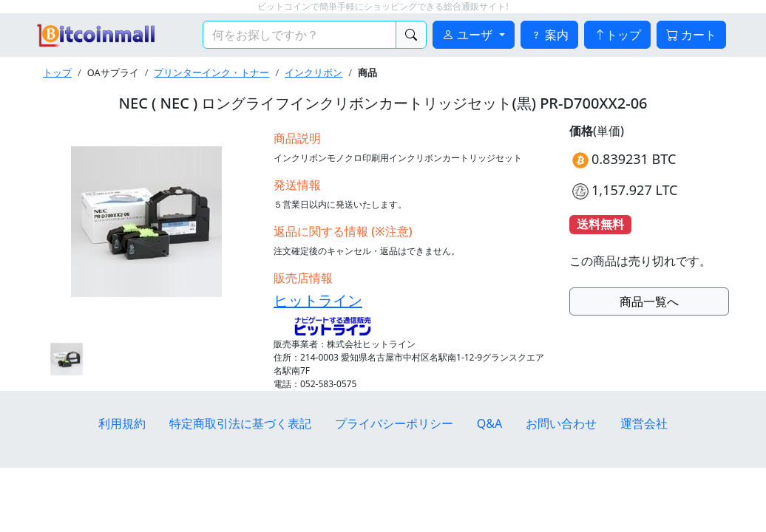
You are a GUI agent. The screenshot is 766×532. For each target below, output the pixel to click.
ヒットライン (318, 300)
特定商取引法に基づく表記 (240, 423)
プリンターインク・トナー (211, 72)
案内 (549, 35)
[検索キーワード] (299, 35)
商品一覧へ (649, 301)
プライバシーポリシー (394, 423)
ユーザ (469, 35)
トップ (617, 35)
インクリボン (313, 72)
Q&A (489, 423)
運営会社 (644, 423)
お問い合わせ (561, 423)
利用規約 (122, 423)
